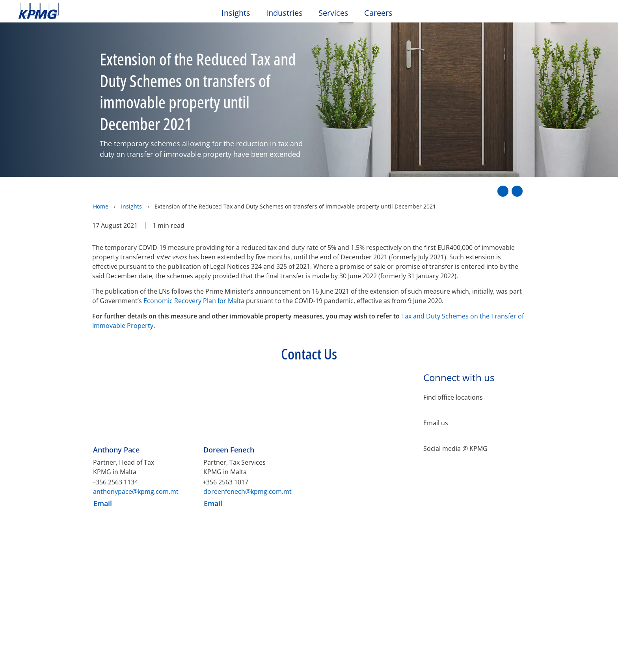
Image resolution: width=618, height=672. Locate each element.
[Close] (605, 655)
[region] (309, 656)
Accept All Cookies (501, 656)
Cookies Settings (443, 656)
